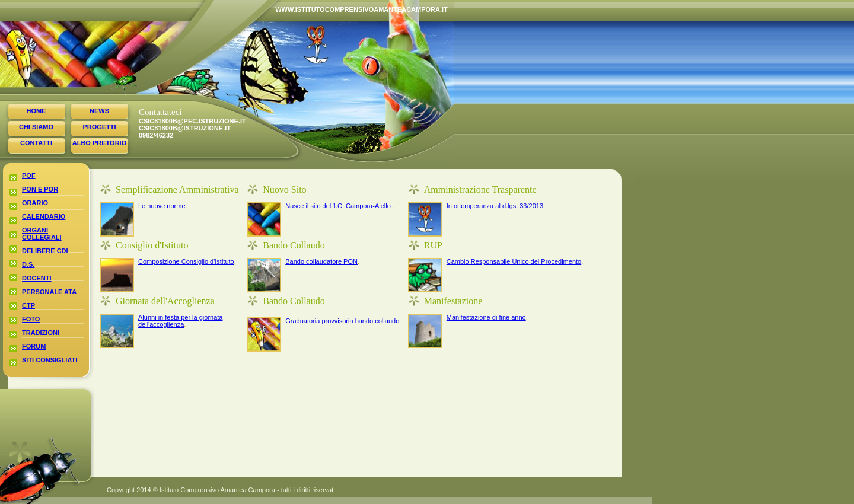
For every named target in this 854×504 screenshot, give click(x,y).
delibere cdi (45, 251)
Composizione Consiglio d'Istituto (186, 261)
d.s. (28, 264)
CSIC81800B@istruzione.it (154, 128)
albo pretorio (99, 143)
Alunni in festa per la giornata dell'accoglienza (180, 321)
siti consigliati (50, 360)
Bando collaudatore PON (321, 261)
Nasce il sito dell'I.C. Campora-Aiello (339, 206)
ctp (28, 305)
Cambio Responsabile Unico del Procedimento (514, 261)
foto (31, 319)
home (36, 111)
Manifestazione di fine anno (486, 317)
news (99, 111)
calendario (44, 216)
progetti (99, 127)
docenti (37, 278)
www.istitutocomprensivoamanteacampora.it (285, 9)
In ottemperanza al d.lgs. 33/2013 (495, 206)
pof (29, 176)
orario (35, 203)
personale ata (49, 292)
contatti (36, 143)
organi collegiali (42, 234)
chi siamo (36, 127)
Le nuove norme (162, 206)
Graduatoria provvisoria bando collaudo (342, 321)
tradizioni (41, 333)
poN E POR (40, 189)
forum (34, 346)
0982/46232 (154, 135)
